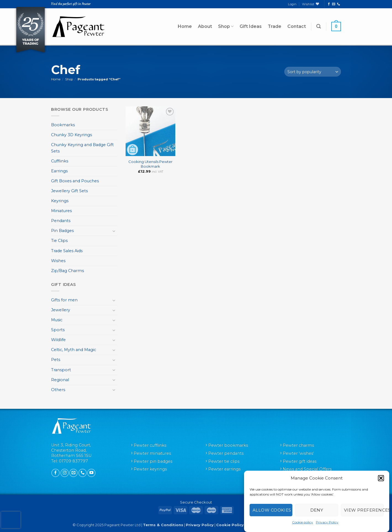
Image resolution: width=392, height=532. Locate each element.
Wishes (58, 261)
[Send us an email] (334, 4)
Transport (61, 370)
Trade (275, 26)
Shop (226, 27)
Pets (56, 360)
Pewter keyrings (150, 469)
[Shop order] (313, 72)
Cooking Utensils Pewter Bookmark (150, 164)
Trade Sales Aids (67, 251)
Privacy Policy (327, 522)
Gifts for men (64, 300)
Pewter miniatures (152, 453)
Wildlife (58, 340)
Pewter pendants (226, 453)
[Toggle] (114, 231)
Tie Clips (59, 241)
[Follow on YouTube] (91, 473)
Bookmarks (63, 125)
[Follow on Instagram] (65, 473)
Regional (60, 380)
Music (57, 320)
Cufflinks (60, 161)
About (205, 26)
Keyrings (60, 201)
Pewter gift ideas (300, 461)
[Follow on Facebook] (329, 4)
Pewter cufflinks (150, 445)
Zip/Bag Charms (67, 271)
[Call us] (339, 4)
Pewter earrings (224, 469)
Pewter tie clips (224, 461)
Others (58, 390)
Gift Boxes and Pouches (75, 181)
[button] (381, 478)
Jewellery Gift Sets (69, 191)
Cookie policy (303, 522)
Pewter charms (298, 445)
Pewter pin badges (153, 461)
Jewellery (61, 310)
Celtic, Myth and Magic (74, 350)
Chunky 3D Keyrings (71, 135)
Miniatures (61, 211)
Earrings (59, 171)
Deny (317, 510)
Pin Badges (62, 231)
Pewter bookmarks (228, 445)
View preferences (364, 510)
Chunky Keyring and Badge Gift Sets (82, 148)
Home (185, 26)
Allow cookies (272, 510)
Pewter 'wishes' (298, 453)
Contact (297, 26)
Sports (58, 330)
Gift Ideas (251, 26)
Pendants (61, 221)
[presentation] (11, 520)
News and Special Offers (307, 469)
